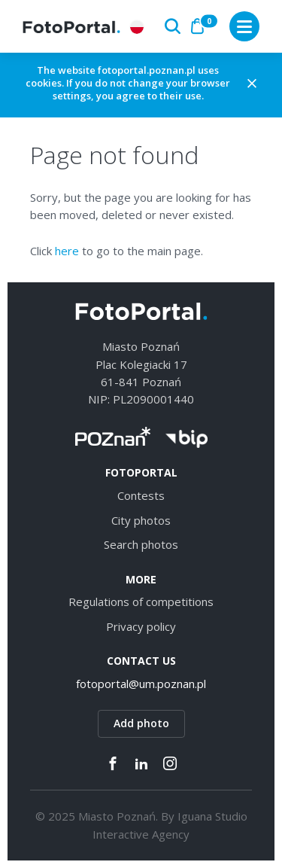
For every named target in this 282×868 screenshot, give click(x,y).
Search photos (141, 544)
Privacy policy (141, 626)
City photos (141, 520)
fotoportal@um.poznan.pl (141, 684)
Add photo (141, 723)
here (67, 251)
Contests (141, 495)
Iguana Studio (212, 816)
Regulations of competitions (141, 602)
